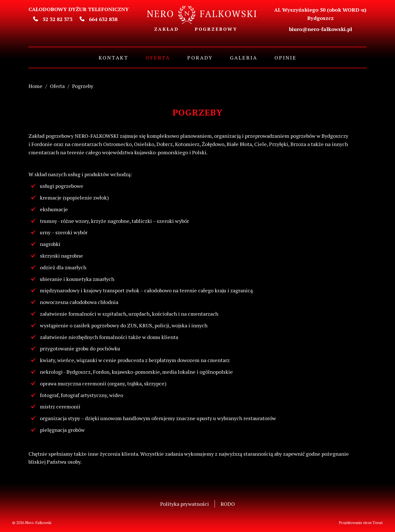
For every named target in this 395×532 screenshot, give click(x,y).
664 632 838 (98, 19)
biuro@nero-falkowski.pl (320, 29)
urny (45, 232)
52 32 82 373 (53, 19)
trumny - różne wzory (64, 221)
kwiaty (47, 360)
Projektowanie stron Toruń (361, 523)
